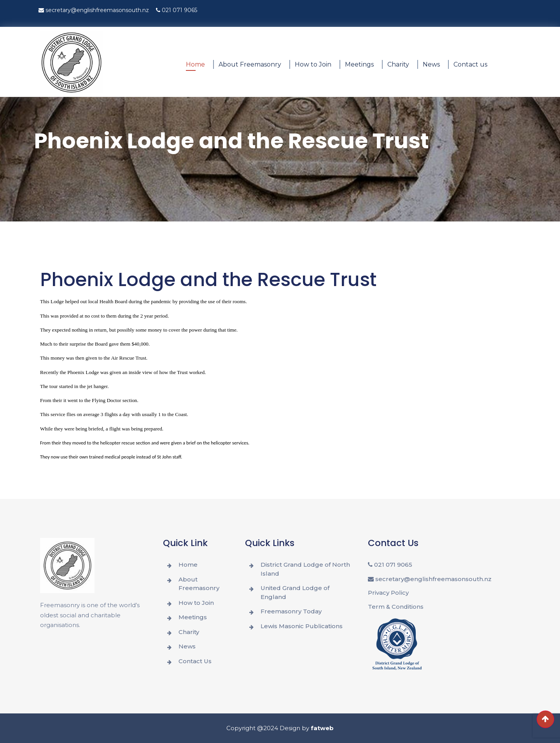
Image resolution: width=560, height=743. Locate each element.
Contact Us (195, 661)
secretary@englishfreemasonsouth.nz (94, 10)
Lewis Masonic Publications (302, 626)
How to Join (313, 64)
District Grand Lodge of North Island (305, 569)
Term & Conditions (396, 607)
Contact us (470, 64)
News (431, 64)
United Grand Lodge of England (295, 592)
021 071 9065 (177, 10)
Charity (398, 64)
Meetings (359, 64)
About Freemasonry (250, 64)
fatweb (322, 728)
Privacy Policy (388, 593)
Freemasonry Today (291, 611)
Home (195, 64)
